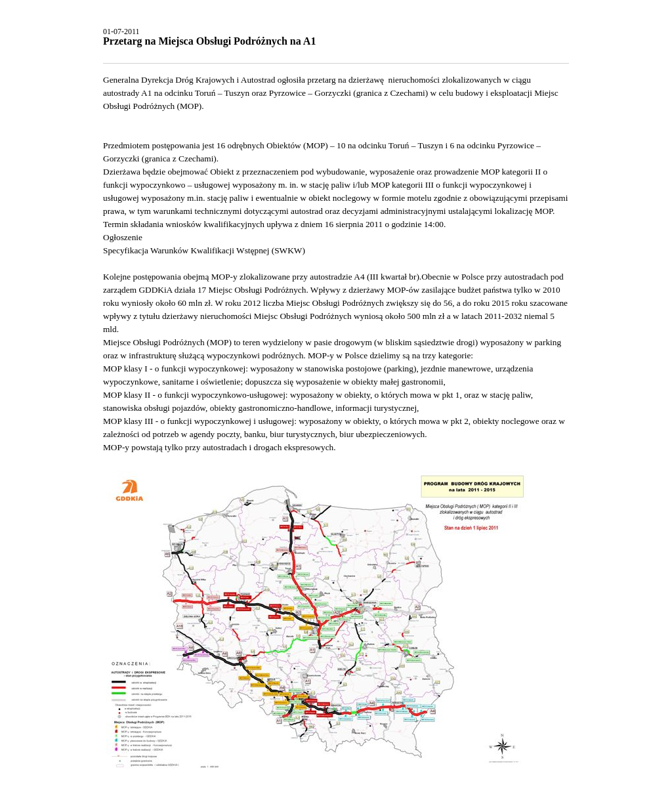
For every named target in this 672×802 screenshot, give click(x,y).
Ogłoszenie (123, 237)
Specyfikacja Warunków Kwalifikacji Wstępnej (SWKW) (204, 250)
